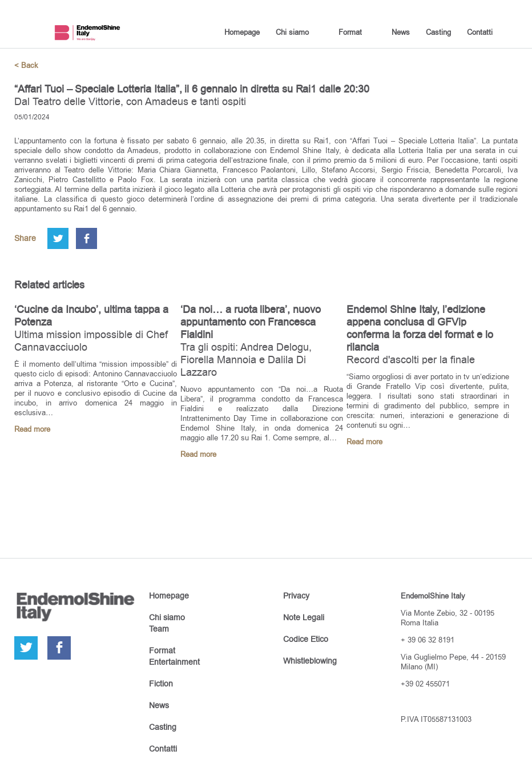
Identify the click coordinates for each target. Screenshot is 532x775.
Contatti (480, 32)
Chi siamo (292, 32)
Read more (32, 429)
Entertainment (174, 662)
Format (350, 32)
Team (159, 629)
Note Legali (304, 617)
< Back (26, 65)
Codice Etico (306, 639)
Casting (438, 32)
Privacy (296, 596)
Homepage (242, 32)
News (401, 32)
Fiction (161, 684)
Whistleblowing (310, 661)
